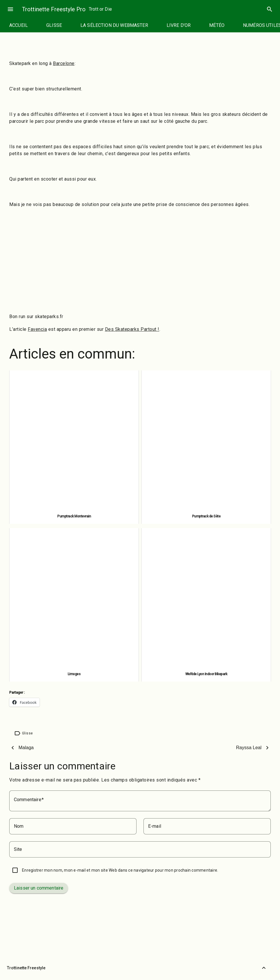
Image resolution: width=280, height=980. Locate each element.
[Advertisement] (140, 254)
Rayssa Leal (249, 748)
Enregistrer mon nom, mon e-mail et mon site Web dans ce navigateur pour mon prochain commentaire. (120, 870)
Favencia (37, 329)
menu (10, 9)
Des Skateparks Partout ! (132, 329)
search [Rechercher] (270, 9)
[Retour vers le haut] (264, 968)
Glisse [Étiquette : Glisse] (27, 733)
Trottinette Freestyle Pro (54, 9)
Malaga (26, 748)
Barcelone (64, 63)
